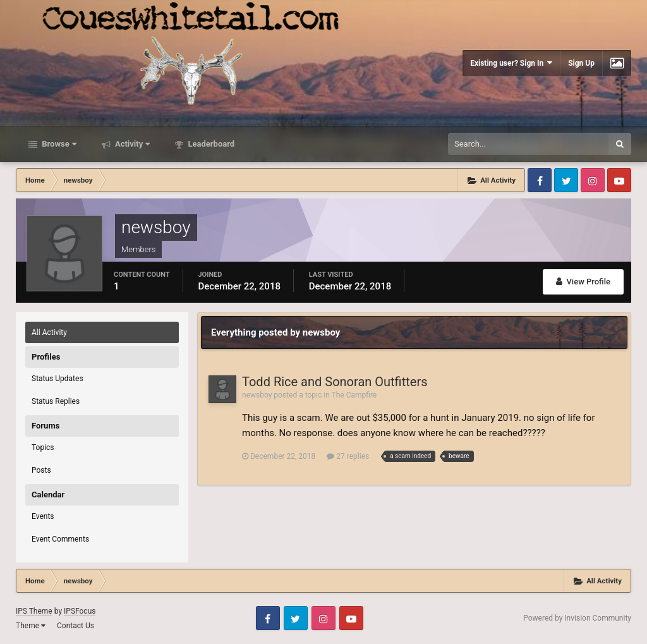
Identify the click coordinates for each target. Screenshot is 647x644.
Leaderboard (210, 144)
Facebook (540, 180)
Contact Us (76, 626)
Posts (41, 470)
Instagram (593, 180)
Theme (31, 626)
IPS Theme (34, 611)
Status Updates (57, 379)
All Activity (49, 332)
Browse (58, 144)
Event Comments (60, 539)
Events (43, 516)
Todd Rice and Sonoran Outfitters (335, 382)
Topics (43, 447)
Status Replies (56, 401)
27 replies (348, 456)
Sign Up (581, 63)
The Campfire (354, 395)
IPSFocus (80, 611)
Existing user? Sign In (511, 63)
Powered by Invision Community (577, 618)
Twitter (566, 180)
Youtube (619, 180)
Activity (132, 144)
